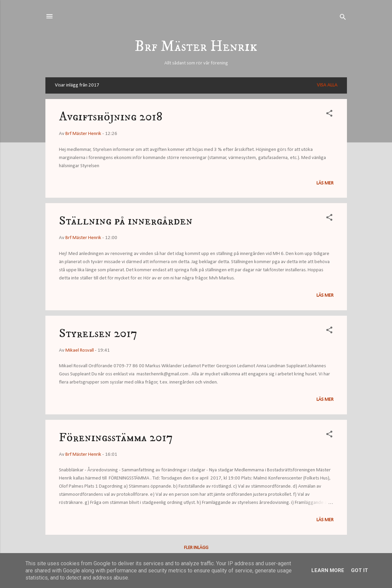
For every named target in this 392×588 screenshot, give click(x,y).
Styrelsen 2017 (98, 334)
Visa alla (327, 85)
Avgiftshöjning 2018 (111, 117)
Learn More (328, 570)
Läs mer (325, 183)
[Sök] (343, 18)
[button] (329, 115)
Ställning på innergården (126, 221)
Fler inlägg (196, 548)
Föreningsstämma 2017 (116, 438)
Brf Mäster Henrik (196, 47)
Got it (359, 570)
